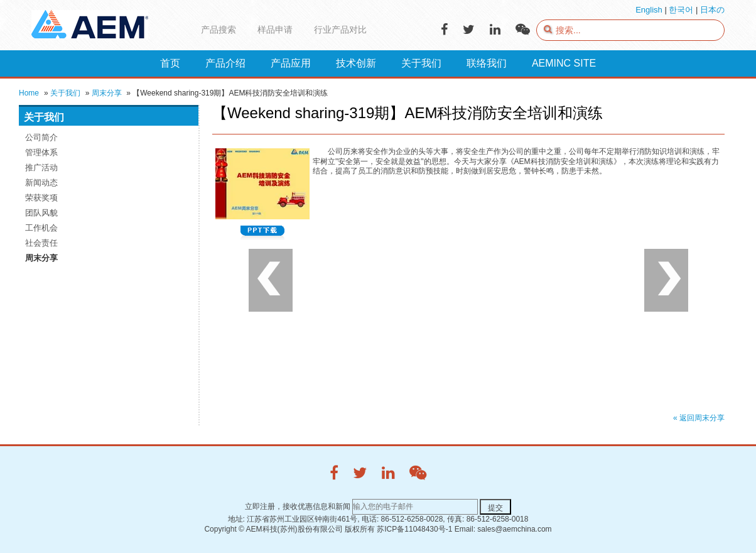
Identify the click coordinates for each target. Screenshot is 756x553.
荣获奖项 (41, 198)
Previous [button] (271, 280)
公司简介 (41, 137)
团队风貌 (41, 213)
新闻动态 (41, 183)
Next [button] (666, 280)
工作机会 (41, 228)
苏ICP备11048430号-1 (414, 529)
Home (29, 93)
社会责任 (41, 243)
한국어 (681, 10)
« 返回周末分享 (699, 418)
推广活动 (41, 167)
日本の (712, 10)
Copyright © (224, 529)
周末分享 (107, 93)
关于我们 (65, 93)
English (649, 10)
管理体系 (41, 152)
